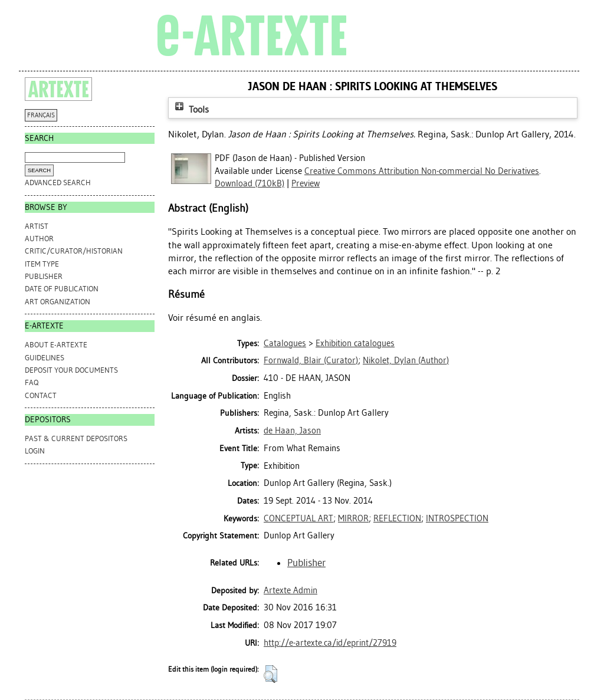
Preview (306, 183)
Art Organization (58, 302)
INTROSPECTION (457, 518)
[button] (270, 674)
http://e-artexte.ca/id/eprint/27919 (330, 643)
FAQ (32, 382)
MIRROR (353, 518)
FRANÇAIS (41, 115)
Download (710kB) (250, 183)
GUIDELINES (45, 358)
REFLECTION (397, 518)
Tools (191, 109)
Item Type (42, 264)
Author (39, 239)
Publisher (44, 276)
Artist (37, 226)
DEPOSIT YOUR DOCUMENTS (71, 370)
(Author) (406, 360)
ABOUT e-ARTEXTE (56, 345)
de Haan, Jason (292, 430)
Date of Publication (62, 289)
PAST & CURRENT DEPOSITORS (76, 438)
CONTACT (41, 395)
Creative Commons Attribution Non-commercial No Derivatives (422, 171)
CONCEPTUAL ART (298, 518)
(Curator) (311, 360)
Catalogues (285, 343)
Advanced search (58, 183)
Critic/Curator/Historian (74, 251)
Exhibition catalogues (355, 343)
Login (35, 451)
